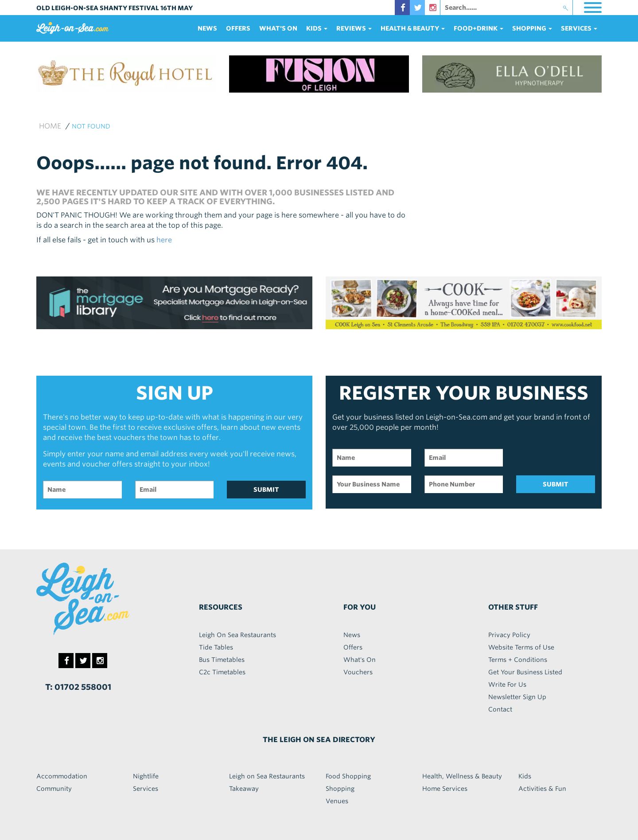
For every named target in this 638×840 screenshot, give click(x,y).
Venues (337, 801)
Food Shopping (348, 776)
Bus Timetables (222, 660)
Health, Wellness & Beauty (462, 776)
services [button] (579, 28)
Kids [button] (317, 28)
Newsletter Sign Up (517, 697)
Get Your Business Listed (525, 672)
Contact (500, 709)
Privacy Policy (509, 635)
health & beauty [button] (413, 28)
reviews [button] (354, 28)
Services (146, 789)
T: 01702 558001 (78, 687)
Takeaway (244, 789)
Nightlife (146, 776)
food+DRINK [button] (478, 28)
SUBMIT (266, 490)
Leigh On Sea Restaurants (237, 635)
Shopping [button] (532, 28)
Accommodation (62, 776)
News (207, 28)
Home (50, 126)
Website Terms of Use (521, 647)
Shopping (340, 789)
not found (91, 126)
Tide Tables (216, 647)
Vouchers (358, 672)
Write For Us (507, 684)
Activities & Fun (542, 789)
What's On (278, 28)
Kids (525, 776)
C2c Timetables (222, 672)
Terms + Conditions (518, 660)
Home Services (445, 789)
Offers (238, 28)
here (164, 240)
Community (54, 789)
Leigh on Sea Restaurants (267, 776)
